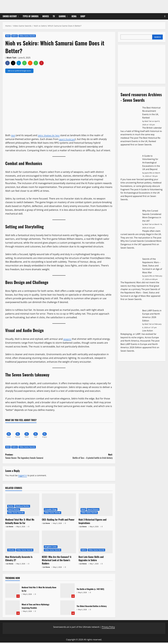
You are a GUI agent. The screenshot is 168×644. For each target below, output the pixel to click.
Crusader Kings (51, 511)
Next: (86, 458)
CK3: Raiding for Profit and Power (58, 521)
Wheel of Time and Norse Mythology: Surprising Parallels (12, 609)
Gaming (62, 16)
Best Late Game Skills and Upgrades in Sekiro (91, 560)
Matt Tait (11, 58)
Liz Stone (10, 528)
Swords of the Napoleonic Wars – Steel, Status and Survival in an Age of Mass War (152, 266)
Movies (46, 16)
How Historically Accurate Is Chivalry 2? (19, 560)
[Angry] (49, 431)
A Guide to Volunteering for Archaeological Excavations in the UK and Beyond (151, 163)
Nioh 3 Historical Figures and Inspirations (93, 523)
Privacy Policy (108, 628)
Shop (83, 16)
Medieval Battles (23, 508)
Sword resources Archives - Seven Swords (141, 97)
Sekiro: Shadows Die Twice (52, 135)
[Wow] (29, 431)
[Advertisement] (140, 64)
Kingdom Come (51, 548)
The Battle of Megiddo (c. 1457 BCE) (67, 592)
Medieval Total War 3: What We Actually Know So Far (20, 523)
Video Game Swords (27, 36)
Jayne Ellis (148, 173)
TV (54, 16)
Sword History (10, 16)
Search (157, 37)
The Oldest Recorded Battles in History (67, 609)
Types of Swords (31, 16)
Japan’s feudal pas (69, 139)
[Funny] (19, 431)
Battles (11, 508)
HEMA (74, 16)
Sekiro (15, 36)
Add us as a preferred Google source (19, 71)
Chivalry (11, 551)
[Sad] (39, 431)
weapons (68, 339)
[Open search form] (165, 16)
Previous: (32, 458)
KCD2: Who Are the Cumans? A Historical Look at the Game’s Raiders (57, 561)
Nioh (8, 36)
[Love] (9, 431)
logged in (23, 477)
